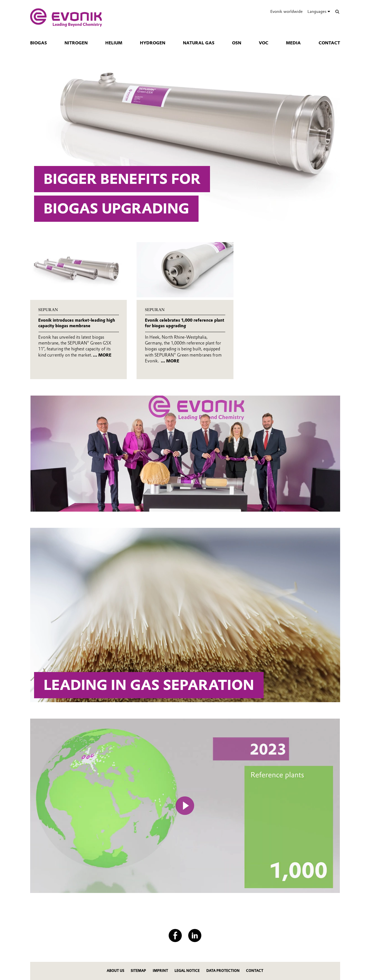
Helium (114, 43)
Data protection (223, 971)
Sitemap (138, 971)
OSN (237, 43)
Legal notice (187, 971)
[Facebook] (175, 936)
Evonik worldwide (287, 11)
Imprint (160, 971)
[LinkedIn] (195, 936)
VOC (264, 43)
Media (293, 43)
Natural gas (199, 43)
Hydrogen (153, 43)
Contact (329, 43)
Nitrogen (76, 43)
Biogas (39, 43)
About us (115, 971)
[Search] (337, 12)
